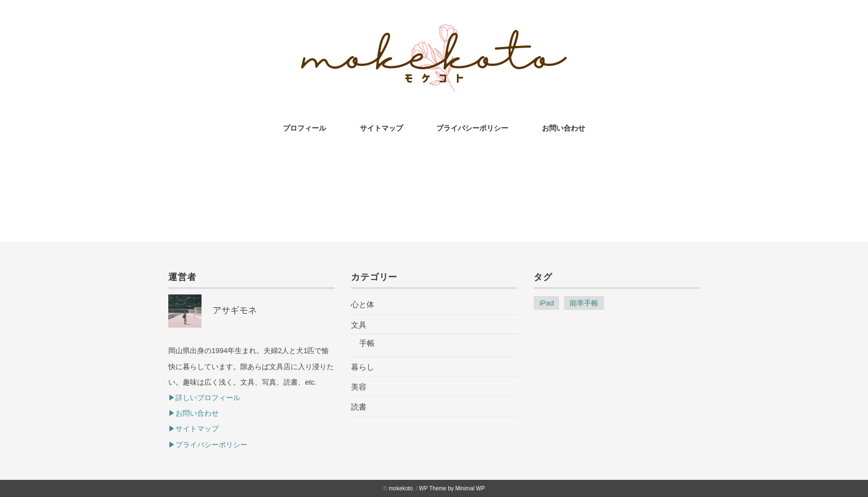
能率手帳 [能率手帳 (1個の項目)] (584, 303)
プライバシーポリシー (472, 128)
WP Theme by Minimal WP (452, 488)
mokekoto (401, 488)
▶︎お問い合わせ (193, 413)
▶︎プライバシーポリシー (208, 445)
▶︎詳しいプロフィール (204, 398)
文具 (359, 325)
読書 (359, 407)
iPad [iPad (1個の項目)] (546, 303)
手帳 (367, 343)
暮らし (363, 367)
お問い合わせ (564, 128)
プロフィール (304, 128)
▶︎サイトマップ (193, 429)
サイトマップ (381, 128)
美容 (359, 387)
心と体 (363, 304)
